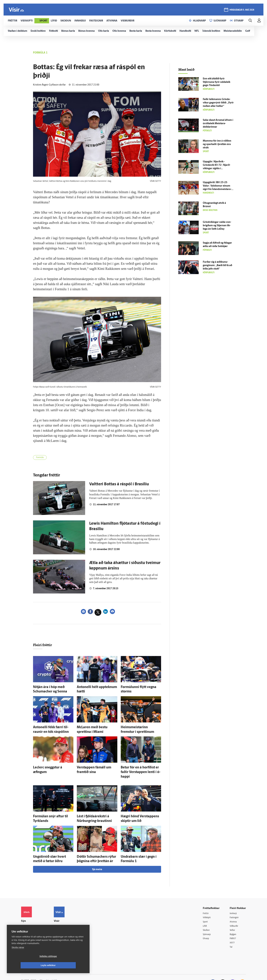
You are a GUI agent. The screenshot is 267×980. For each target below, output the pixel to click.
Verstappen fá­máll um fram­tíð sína (97, 764)
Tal (231, 934)
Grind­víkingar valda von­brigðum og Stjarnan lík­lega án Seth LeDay (217, 226)
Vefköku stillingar (28, 965)
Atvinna (234, 907)
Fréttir (206, 899)
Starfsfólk (63, 933)
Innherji (234, 899)
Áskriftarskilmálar (67, 929)
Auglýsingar (64, 916)
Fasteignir (235, 903)
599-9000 (31, 932)
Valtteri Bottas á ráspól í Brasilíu (119, 485)
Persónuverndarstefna (33, 919)
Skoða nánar (18, 956)
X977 (233, 929)
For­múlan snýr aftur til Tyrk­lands (52, 806)
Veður (233, 916)
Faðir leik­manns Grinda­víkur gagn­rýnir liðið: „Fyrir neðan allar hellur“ (218, 103)
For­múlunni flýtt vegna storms (138, 688)
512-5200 (68, 911)
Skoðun (207, 916)
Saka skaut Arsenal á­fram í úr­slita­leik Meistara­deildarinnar (218, 124)
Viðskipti (207, 903)
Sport (206, 907)
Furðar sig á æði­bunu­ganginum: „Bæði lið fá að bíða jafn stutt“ (217, 265)
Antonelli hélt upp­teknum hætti (95, 688)
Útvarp (206, 925)
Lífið (205, 912)
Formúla (41, 458)
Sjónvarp (207, 920)
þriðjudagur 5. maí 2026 (241, 10)
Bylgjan (234, 920)
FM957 (233, 925)
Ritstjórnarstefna (66, 925)
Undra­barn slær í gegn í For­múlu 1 (140, 844)
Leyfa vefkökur (68, 965)
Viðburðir (235, 912)
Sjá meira (97, 855)
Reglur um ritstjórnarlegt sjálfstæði (34, 913)
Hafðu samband (66, 920)
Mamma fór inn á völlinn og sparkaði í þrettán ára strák (217, 144)
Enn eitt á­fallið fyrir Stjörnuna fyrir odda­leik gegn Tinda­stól (217, 82)
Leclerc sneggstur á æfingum (49, 764)
